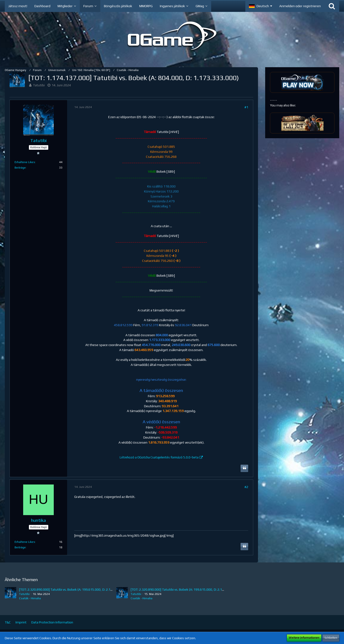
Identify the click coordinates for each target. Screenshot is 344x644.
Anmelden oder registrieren (300, 6)
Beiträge (20, 168)
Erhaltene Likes (25, 162)
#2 (246, 487)
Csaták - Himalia (30, 598)
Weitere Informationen (304, 638)
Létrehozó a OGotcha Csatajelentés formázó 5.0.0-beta (159, 457)
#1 (246, 107)
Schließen (331, 638)
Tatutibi (39, 85)
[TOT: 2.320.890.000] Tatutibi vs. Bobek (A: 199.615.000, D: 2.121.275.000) (74, 589)
